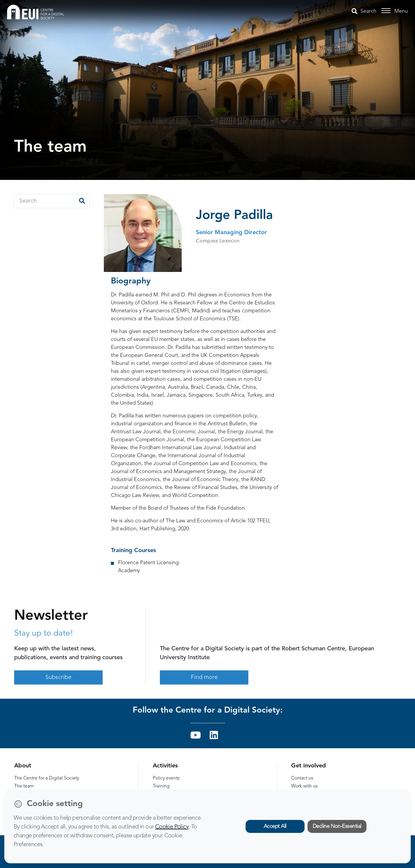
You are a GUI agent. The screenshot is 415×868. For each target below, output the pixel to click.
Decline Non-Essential (337, 826)
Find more (204, 677)
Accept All (275, 826)
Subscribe (58, 677)
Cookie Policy (172, 827)
